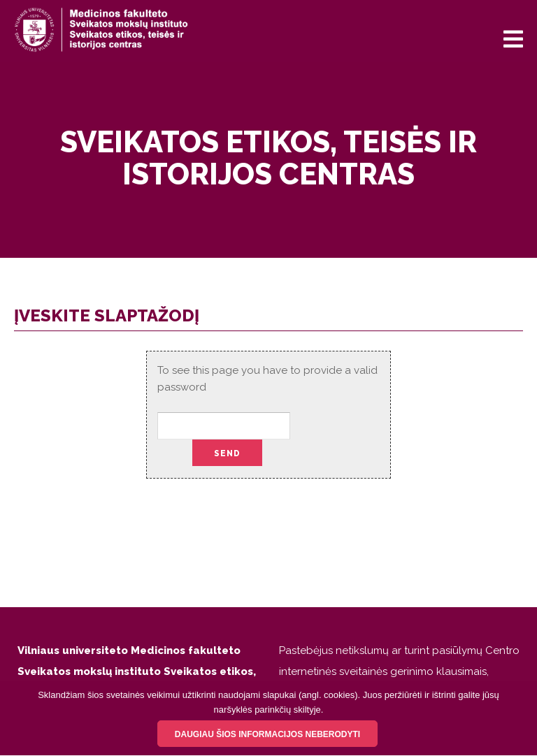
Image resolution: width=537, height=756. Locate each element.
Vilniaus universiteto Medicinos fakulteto (129, 650)
